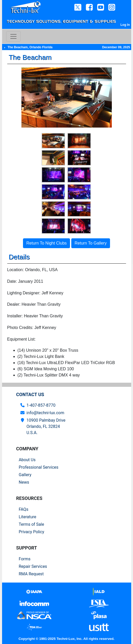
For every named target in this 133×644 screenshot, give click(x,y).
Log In (125, 25)
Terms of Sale (32, 524)
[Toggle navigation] (13, 36)
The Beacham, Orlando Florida (30, 47)
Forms (25, 559)
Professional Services (39, 467)
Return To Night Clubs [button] (46, 243)
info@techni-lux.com (45, 413)
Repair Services (33, 566)
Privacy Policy (32, 532)
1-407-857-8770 (41, 405)
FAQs (24, 509)
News (24, 482)
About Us (27, 460)
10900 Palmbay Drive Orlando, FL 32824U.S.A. (46, 426)
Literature (28, 517)
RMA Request (31, 574)
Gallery (25, 475)
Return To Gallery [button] (91, 243)
